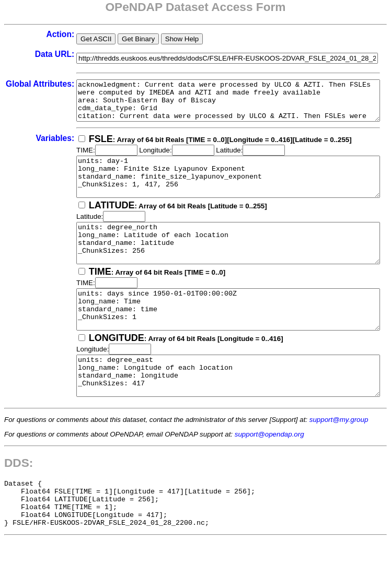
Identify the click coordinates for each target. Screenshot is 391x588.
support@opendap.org (269, 473)
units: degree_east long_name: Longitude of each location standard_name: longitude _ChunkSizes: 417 (219, 411)
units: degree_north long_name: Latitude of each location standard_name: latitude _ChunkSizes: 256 (219, 263)
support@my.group (339, 459)
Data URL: (27, 54)
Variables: (28, 146)
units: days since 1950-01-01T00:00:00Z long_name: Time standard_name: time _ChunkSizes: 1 (219, 337)
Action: (33, 34)
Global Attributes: (26, 89)
